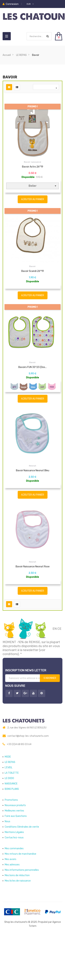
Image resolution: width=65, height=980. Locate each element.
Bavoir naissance (32, 162)
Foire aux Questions (16, 858)
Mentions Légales (14, 874)
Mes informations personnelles (22, 912)
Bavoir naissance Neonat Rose (33, 603)
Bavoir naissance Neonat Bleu (33, 502)
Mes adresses (12, 906)
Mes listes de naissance (18, 922)
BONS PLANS (12, 831)
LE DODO (9, 820)
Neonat (32, 497)
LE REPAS (10, 804)
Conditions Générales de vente (22, 868)
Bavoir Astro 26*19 (33, 167)
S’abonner (50, 720)
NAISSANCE (11, 825)
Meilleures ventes (14, 852)
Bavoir (32, 280)
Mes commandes (14, 890)
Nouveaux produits (15, 847)
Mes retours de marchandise (20, 895)
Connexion (12, 4)
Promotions (11, 842)
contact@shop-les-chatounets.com (28, 778)
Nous (7, 863)
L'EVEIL (8, 809)
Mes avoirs (10, 901)
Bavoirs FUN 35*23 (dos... (32, 386)
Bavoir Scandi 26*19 (33, 285)
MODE (8, 798)
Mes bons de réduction (17, 917)
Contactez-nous (14, 879)
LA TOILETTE (12, 814)
